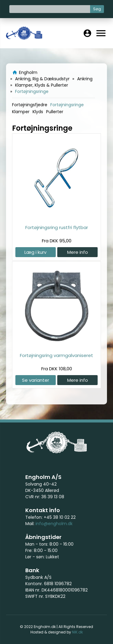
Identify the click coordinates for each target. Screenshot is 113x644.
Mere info (78, 252)
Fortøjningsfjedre (30, 105)
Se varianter (36, 380)
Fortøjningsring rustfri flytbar (57, 227)
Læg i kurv (35, 252)
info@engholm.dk (54, 524)
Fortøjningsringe (67, 105)
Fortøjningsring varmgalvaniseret (56, 355)
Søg (97, 9)
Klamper (21, 112)
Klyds (38, 112)
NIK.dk (77, 632)
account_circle (87, 33)
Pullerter (55, 112)
